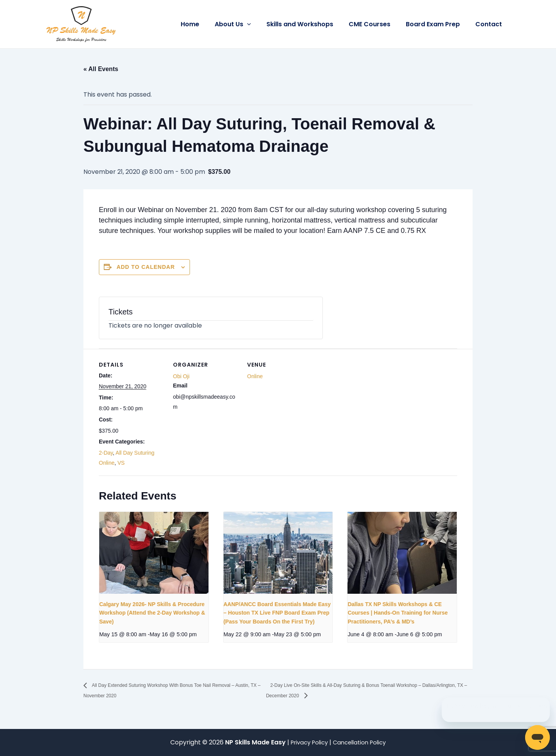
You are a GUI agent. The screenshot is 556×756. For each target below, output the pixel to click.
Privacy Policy (308, 742)
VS (121, 463)
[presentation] (154, 553)
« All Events (101, 69)
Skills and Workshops (311, 24)
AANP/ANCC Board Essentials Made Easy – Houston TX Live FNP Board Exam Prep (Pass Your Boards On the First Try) (277, 613)
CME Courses (377, 24)
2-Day (106, 453)
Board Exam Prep (437, 24)
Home (207, 24)
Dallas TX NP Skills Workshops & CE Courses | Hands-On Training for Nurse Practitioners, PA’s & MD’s (398, 613)
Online (255, 376)
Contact (490, 24)
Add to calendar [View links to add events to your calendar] (146, 267)
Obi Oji (181, 376)
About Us (247, 24)
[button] (261, 24)
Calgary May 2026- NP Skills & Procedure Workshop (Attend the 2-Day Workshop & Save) (152, 613)
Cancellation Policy (362, 742)
